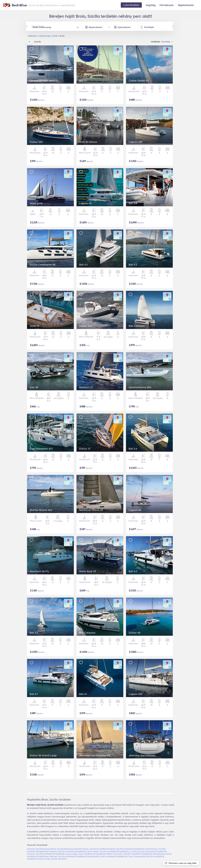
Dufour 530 (36, 142)
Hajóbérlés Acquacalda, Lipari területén (74, 854)
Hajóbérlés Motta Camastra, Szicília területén (118, 854)
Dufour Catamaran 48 (43, 265)
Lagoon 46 (135, 510)
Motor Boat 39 (88, 571)
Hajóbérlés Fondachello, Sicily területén (95, 856)
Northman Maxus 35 (91, 510)
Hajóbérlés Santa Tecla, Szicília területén (47, 859)
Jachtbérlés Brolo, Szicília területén (115, 849)
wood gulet (36, 203)
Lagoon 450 (136, 142)
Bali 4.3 (83, 265)
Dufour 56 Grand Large (43, 755)
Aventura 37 (86, 387)
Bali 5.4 (133, 203)
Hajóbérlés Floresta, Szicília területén (56, 851)
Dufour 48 (134, 633)
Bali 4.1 (83, 81)
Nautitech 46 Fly (39, 571)
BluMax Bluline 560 (41, 510)
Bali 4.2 (133, 265)
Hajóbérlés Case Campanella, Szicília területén (140, 856)
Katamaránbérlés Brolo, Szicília (81, 849)
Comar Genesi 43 (139, 81)
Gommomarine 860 (140, 387)
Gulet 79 (35, 326)
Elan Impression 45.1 (41, 449)
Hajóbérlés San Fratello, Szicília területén (96, 851)
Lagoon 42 (85, 203)
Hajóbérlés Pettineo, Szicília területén (56, 856)
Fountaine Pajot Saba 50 (44, 81)
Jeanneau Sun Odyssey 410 (95, 755)
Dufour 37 (85, 449)
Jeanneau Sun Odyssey (142, 755)
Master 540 (86, 326)
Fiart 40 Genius (88, 142)
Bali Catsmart (137, 326)
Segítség (151, 5)
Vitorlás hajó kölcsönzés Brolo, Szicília (45, 849)
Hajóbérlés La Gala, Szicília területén (136, 851)
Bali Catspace (87, 633)
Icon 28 (34, 387)
